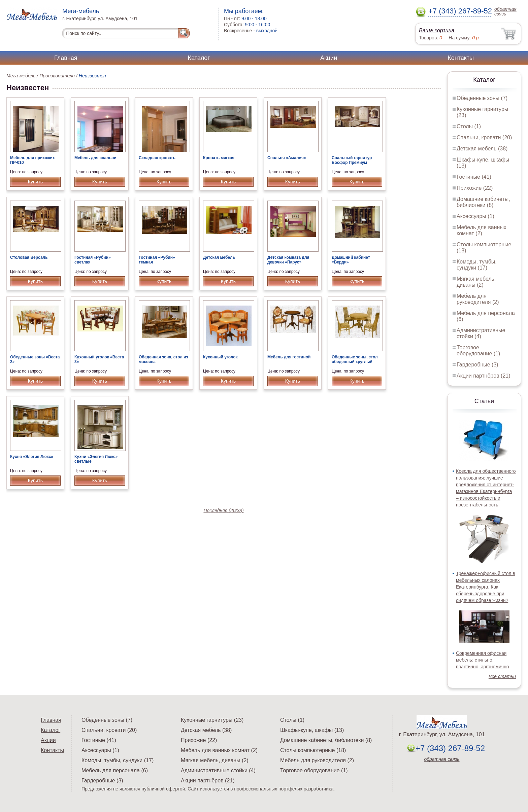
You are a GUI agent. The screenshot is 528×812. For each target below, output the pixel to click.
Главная (66, 58)
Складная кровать (157, 158)
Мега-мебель (21, 76)
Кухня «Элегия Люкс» (32, 457)
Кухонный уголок (220, 357)
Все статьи (502, 676)
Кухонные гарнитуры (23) (212, 720)
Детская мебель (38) (482, 149)
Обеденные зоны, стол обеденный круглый (355, 359)
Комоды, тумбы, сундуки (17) (477, 265)
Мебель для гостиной (289, 357)
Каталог (199, 58)
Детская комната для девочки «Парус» (288, 260)
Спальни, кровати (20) (484, 137)
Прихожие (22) (475, 188)
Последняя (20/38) (223, 510)
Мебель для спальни (95, 158)
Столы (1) (469, 126)
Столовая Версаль (29, 257)
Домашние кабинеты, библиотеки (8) (483, 202)
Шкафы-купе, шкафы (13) (312, 730)
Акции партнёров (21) (484, 376)
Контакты (461, 58)
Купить (35, 182)
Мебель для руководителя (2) (478, 299)
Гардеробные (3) (477, 365)
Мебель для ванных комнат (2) (482, 230)
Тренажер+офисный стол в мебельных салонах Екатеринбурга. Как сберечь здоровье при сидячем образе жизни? (486, 587)
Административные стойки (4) (481, 333)
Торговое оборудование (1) (478, 350)
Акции (329, 58)
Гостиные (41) (474, 177)
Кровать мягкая (219, 158)
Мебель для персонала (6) (115, 770)
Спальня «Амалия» (287, 158)
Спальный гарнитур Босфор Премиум (352, 160)
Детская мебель (219, 257)
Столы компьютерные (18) (313, 750)
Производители (57, 76)
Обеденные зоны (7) (482, 98)
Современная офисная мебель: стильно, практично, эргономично (483, 660)
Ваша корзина (437, 30)
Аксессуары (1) (475, 216)
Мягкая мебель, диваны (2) (476, 282)
